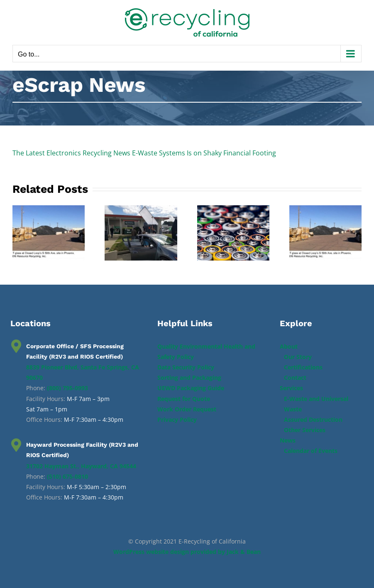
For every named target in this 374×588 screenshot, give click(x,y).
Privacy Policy (177, 419)
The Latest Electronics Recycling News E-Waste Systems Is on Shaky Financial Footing (144, 153)
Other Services (305, 430)
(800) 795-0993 (67, 388)
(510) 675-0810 (67, 476)
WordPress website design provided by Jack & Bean (187, 552)
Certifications (303, 367)
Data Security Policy (186, 367)
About (289, 346)
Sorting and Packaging (189, 378)
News (288, 440)
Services (291, 388)
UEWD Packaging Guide (191, 388)
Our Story (298, 357)
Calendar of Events (311, 451)
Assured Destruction (313, 419)
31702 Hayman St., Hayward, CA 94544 (81, 466)
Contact (295, 378)
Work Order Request (187, 409)
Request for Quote (184, 399)
